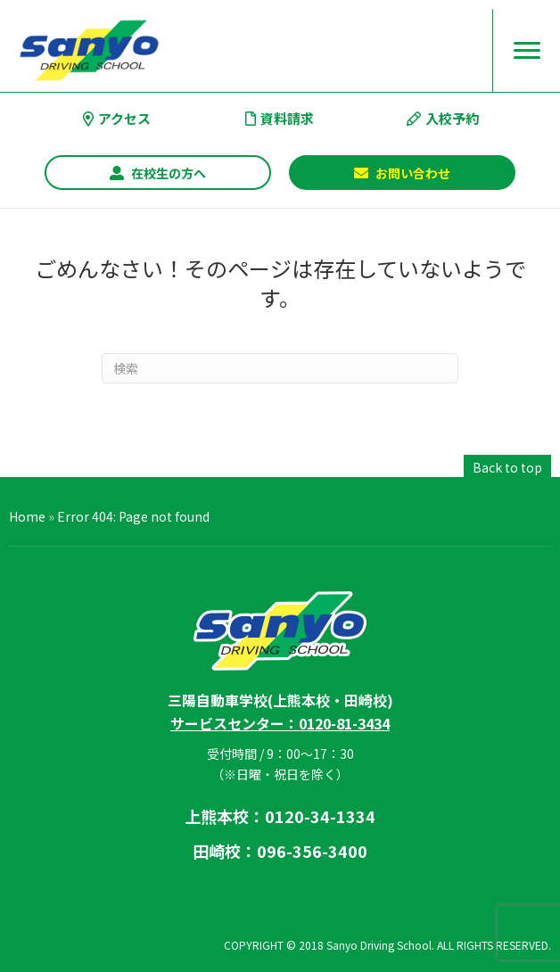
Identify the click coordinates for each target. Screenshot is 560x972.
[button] (158, 173)
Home (27, 516)
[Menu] (527, 51)
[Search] (280, 368)
